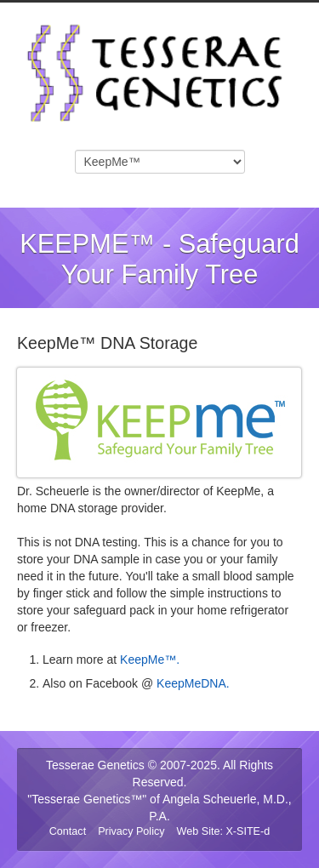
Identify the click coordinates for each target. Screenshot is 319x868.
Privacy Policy (131, 831)
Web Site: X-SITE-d (224, 831)
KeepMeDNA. (193, 683)
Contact (68, 831)
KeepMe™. (150, 660)
